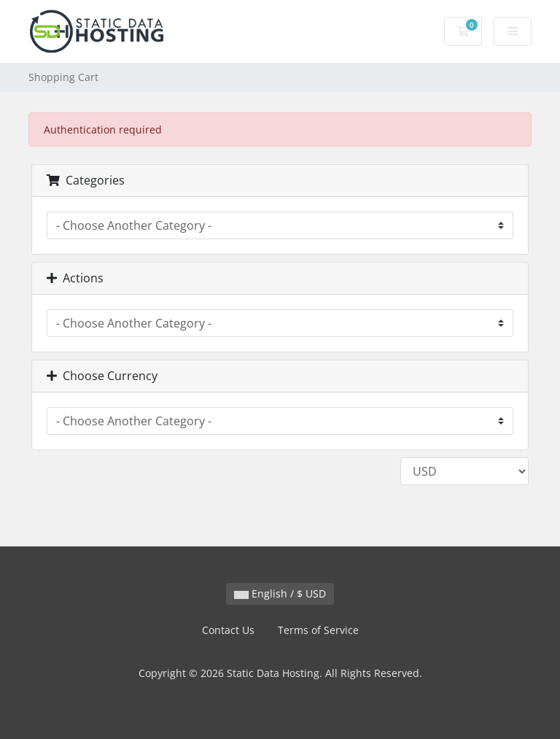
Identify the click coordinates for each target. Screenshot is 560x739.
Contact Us (228, 630)
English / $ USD (280, 593)
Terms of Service (318, 630)
